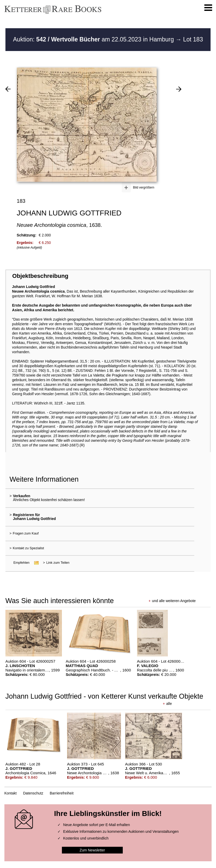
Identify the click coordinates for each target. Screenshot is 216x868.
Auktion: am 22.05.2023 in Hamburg (94, 39)
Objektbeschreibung (40, 276)
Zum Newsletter (92, 850)
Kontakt (10, 793)
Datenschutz (33, 793)
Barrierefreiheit (62, 793)
